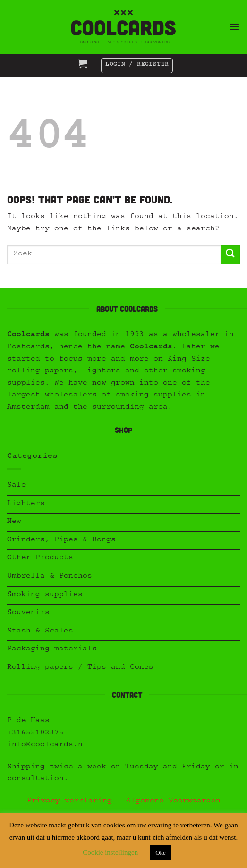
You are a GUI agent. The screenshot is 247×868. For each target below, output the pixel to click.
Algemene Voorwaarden (173, 801)
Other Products (40, 558)
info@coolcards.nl (47, 745)
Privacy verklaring (69, 801)
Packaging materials (52, 649)
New (14, 522)
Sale (17, 486)
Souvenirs (28, 613)
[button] (234, 27)
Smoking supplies (45, 595)
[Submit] (230, 255)
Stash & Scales (40, 632)
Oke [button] (161, 853)
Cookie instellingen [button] (110, 852)
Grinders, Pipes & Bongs (61, 540)
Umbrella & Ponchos (50, 577)
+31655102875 (35, 733)
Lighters (26, 504)
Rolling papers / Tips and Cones (80, 668)
